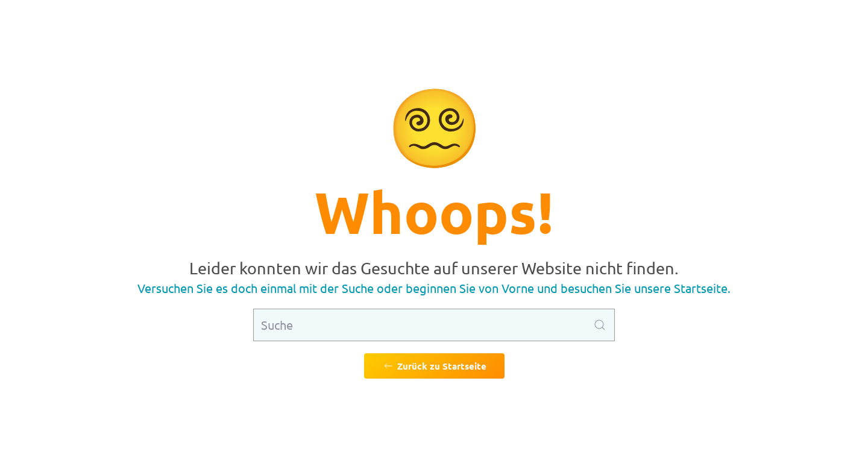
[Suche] (434, 325)
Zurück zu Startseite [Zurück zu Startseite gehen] (434, 366)
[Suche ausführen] (600, 325)
